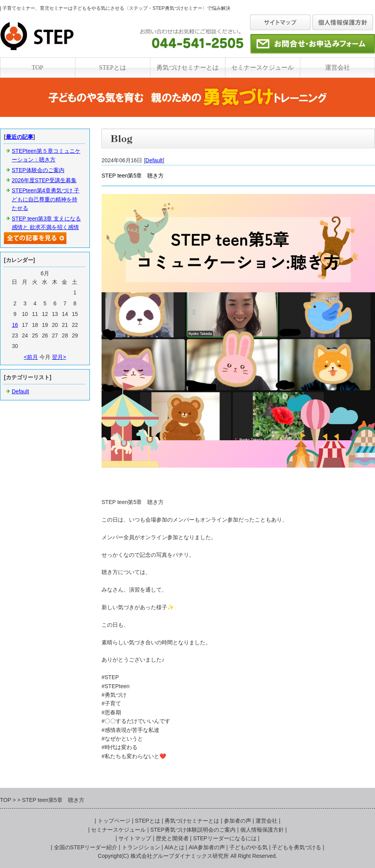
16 (15, 325)
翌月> (59, 357)
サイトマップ (135, 838)
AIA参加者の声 (207, 847)
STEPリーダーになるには (225, 838)
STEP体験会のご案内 (38, 170)
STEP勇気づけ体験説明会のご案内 (193, 830)
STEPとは (112, 67)
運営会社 (337, 67)
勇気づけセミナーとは (187, 67)
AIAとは (174, 847)
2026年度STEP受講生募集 (44, 180)
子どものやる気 (248, 847)
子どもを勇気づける (296, 847)
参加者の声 (237, 821)
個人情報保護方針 (262, 830)
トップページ (114, 821)
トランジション (141, 847)
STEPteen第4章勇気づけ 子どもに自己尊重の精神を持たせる (46, 199)
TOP (37, 67)
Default (154, 160)
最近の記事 (20, 137)
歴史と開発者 (172, 838)
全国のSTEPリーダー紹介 (86, 847)
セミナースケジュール (262, 67)
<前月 (31, 357)
